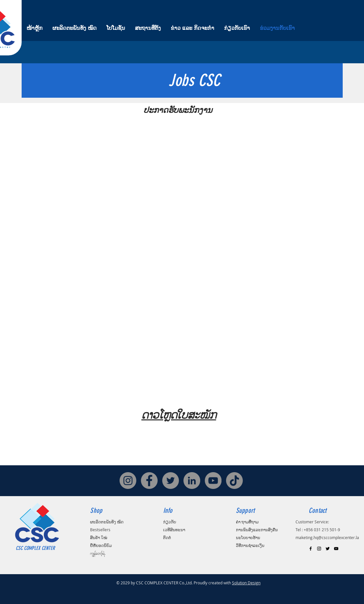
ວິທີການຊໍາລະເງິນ (250, 545)
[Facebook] (149, 481)
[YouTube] (213, 481)
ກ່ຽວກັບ (170, 522)
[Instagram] (128, 481)
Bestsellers (100, 530)
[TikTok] (234, 481)
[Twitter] (171, 481)
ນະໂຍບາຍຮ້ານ (248, 537)
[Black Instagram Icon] (319, 549)
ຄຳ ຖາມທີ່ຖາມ (247, 522)
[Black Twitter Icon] (328, 549)
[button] (188, 256)
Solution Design (246, 583)
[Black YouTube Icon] (336, 549)
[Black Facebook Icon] (311, 549)
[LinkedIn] (192, 481)
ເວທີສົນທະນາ (174, 530)
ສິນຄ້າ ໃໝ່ (99, 537)
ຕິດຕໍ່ (167, 537)
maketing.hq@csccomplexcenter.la (327, 537)
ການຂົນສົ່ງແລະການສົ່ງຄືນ (257, 530)
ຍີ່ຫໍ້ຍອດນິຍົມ (101, 545)
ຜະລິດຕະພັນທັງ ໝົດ (107, 522)
